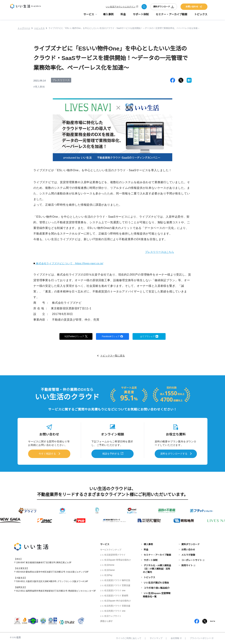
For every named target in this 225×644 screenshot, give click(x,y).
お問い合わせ (194, 7)
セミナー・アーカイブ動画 (171, 16)
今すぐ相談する (47, 454)
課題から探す (107, 620)
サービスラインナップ (111, 549)
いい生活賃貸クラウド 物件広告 (115, 580)
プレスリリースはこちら (156, 252)
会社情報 (176, 637)
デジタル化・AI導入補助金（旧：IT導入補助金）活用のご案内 (157, 568)
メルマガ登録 (188, 554)
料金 (123, 16)
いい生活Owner (107, 569)
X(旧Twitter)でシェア (76, 336)
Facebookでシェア (112, 336)
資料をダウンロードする (174, 454)
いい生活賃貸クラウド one (113, 590)
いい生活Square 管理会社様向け (115, 559)
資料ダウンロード (164, 7)
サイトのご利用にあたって (129, 637)
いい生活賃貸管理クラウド (113, 554)
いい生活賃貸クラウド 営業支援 (115, 585)
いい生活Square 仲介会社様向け (115, 600)
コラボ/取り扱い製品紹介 (157, 587)
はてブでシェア (149, 336)
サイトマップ (156, 637)
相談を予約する (111, 454)
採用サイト (187, 565)
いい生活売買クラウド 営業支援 (115, 605)
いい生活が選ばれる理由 (156, 582)
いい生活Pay (106, 574)
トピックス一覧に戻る (112, 356)
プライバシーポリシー (202, 637)
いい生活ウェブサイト (111, 615)
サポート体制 (141, 16)
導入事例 (108, 16)
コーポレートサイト (192, 559)
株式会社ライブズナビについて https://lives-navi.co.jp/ (73, 263)
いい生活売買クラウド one (113, 610)
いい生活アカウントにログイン (121, 7)
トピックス (201, 16)
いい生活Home (107, 564)
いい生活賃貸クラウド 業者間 (114, 595)
